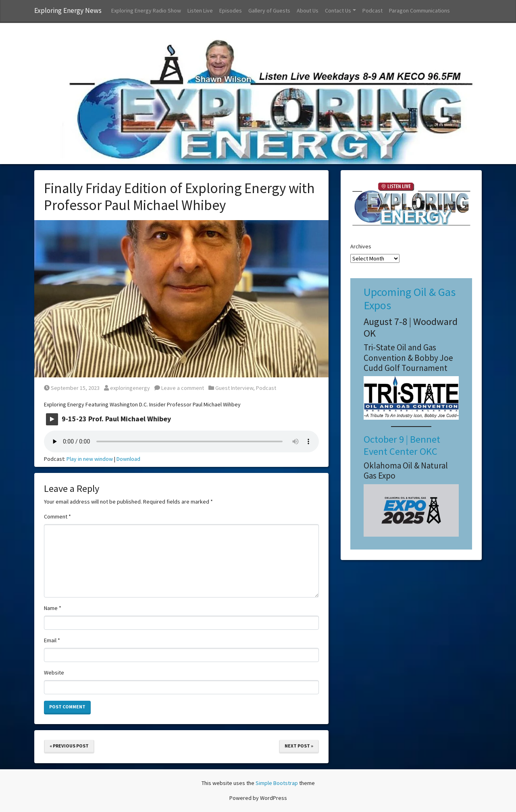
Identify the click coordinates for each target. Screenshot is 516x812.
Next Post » (299, 746)
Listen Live (200, 10)
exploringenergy (127, 388)
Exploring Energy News (68, 10)
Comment (57, 516)
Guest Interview (234, 388)
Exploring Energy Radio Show (146, 10)
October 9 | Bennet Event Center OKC (402, 445)
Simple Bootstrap (277, 783)
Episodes (231, 10)
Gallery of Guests (269, 10)
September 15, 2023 (72, 388)
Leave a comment (179, 388)
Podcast (372, 10)
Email (52, 640)
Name (53, 608)
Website (54, 673)
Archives (361, 246)
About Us (308, 10)
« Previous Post (69, 746)
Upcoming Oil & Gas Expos (410, 299)
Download (128, 459)
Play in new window (90, 459)
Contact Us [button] (338, 10)
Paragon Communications (419, 10)
